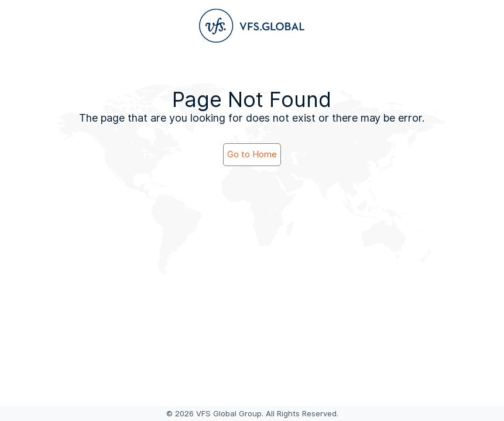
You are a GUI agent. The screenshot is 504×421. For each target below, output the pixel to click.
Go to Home (252, 154)
